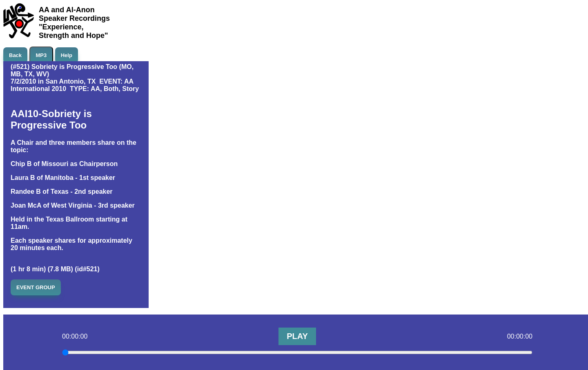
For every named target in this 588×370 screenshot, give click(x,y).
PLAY (297, 336)
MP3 (41, 55)
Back (15, 55)
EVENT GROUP (36, 287)
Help (67, 55)
